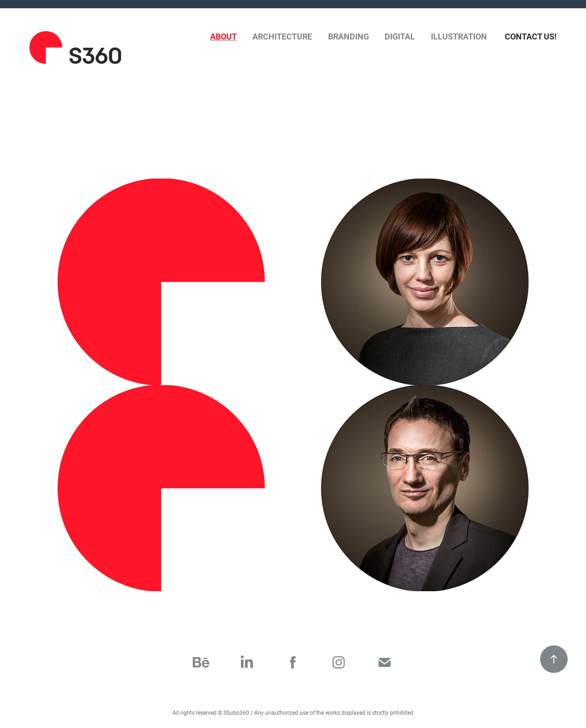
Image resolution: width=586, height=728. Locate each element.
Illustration (459, 36)
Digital (400, 36)
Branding (349, 36)
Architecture (282, 36)
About (223, 36)
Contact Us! (531, 36)
